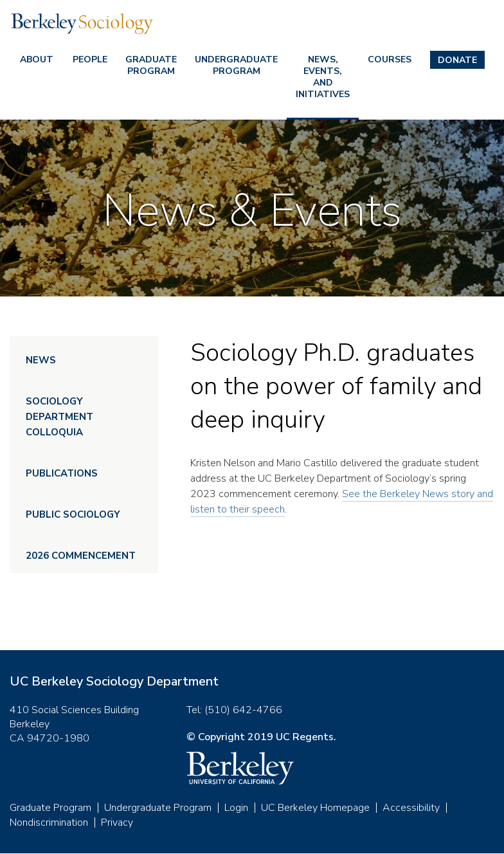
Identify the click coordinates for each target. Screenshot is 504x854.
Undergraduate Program (236, 65)
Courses (390, 59)
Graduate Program (151, 65)
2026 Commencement (81, 556)
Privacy (117, 822)
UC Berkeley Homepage (315, 808)
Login (236, 808)
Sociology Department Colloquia (59, 417)
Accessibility (411, 808)
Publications (62, 473)
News (41, 360)
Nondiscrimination (49, 822)
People (90, 59)
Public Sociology (73, 514)
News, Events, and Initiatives (323, 77)
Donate (457, 60)
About (37, 59)
